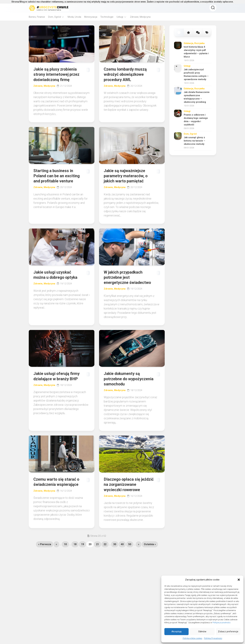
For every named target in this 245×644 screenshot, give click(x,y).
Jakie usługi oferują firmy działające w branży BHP (53, 395)
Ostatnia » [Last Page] (150, 575)
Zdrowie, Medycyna (140, 17)
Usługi (120, 17)
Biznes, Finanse (37, 17)
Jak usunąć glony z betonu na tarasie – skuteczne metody (194, 141)
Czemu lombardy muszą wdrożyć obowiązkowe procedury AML (128, 75)
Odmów (202, 632)
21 (97, 575)
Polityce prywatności (221, 623)
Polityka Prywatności (213, 638)
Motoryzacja (91, 17)
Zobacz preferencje (228, 632)
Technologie (107, 17)
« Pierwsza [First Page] (45, 575)
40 (122, 575)
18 (75, 575)
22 (105, 575)
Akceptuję (176, 632)
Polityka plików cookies (192, 638)
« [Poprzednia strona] (56, 575)
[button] (239, 580)
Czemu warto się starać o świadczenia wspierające (57, 508)
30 (115, 575)
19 (82, 575)
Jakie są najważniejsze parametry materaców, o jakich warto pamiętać (128, 184)
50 (130, 575)
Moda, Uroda (74, 17)
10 (65, 575)
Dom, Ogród (54, 17)
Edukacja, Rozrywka (194, 43)
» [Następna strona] (139, 575)
